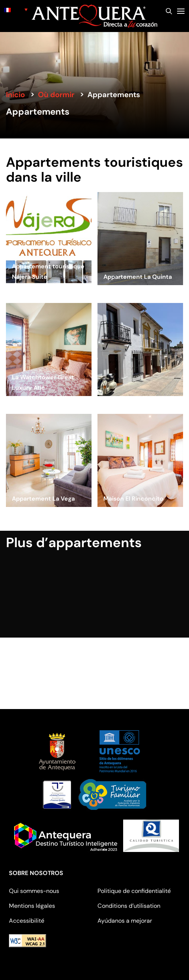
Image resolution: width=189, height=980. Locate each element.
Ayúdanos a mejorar (125, 921)
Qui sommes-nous (34, 891)
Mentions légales (32, 906)
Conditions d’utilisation (129, 906)
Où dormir (56, 95)
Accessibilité (27, 921)
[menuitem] (16, 9)
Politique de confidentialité (134, 891)
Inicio (15, 95)
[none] (16, 9)
